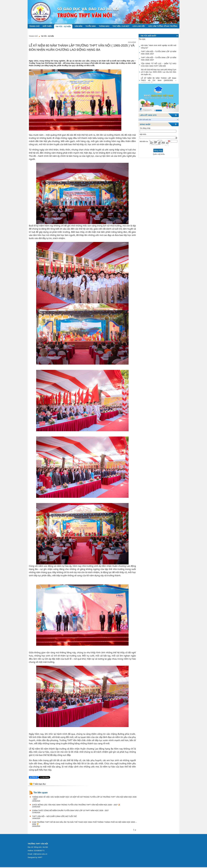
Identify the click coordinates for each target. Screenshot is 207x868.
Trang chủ (33, 36)
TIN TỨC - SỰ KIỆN (47, 36)
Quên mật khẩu (159, 154)
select (178, 120)
